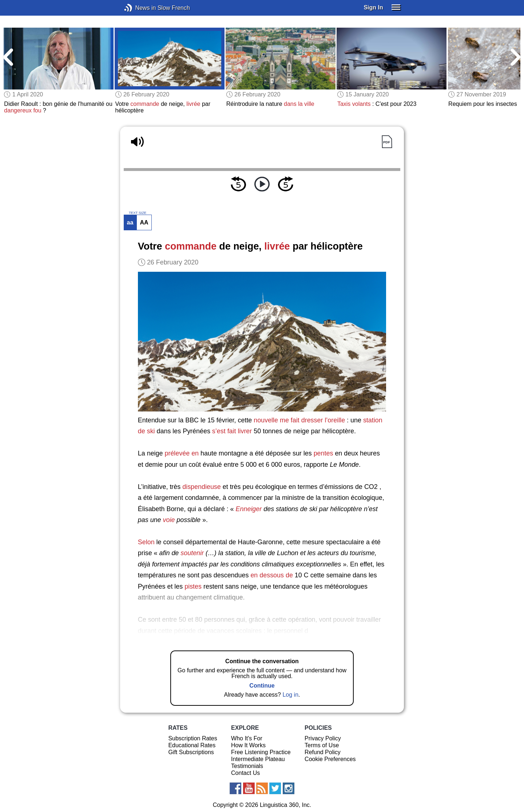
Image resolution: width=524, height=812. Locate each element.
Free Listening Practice (261, 752)
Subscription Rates (192, 738)
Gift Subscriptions (191, 752)
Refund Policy (323, 752)
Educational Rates (192, 745)
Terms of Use (322, 745)
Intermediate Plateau (258, 759)
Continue (262, 686)
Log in (290, 695)
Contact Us (245, 773)
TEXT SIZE (138, 213)
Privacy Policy (323, 738)
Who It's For (247, 738)
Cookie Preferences (330, 759)
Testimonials (247, 766)
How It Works (248, 745)
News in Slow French (139, 8)
